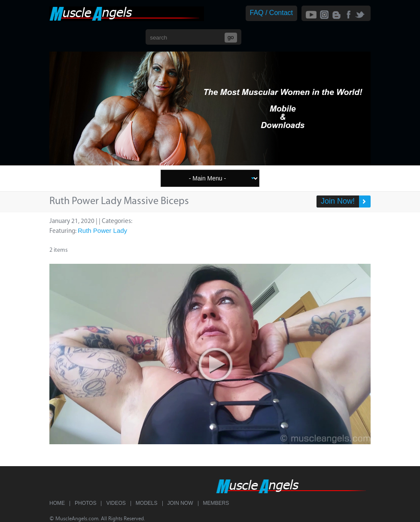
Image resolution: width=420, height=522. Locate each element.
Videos (116, 503)
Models (147, 503)
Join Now (180, 503)
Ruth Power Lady (102, 230)
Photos (85, 503)
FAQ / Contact (271, 13)
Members (216, 503)
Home (57, 503)
